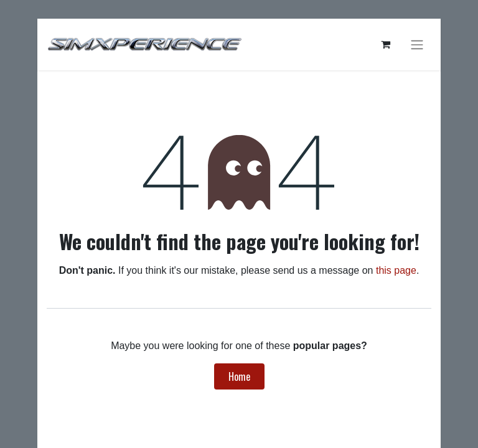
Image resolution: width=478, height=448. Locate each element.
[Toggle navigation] (417, 44)
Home (239, 376)
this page (396, 270)
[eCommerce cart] (385, 44)
